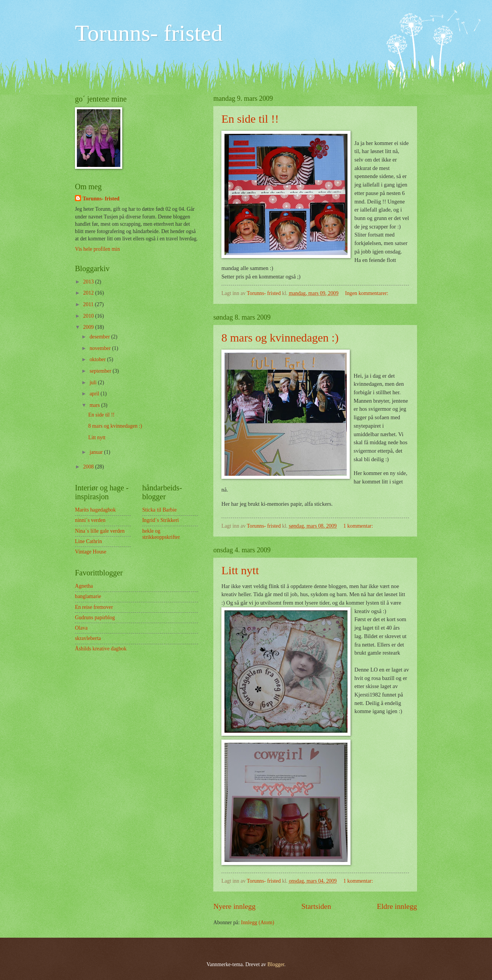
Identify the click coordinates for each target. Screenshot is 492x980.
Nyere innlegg (234, 906)
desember (100, 337)
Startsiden (316, 906)
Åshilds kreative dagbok (101, 649)
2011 (89, 304)
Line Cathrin (88, 541)
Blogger (276, 964)
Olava (81, 628)
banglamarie (88, 596)
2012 (89, 293)
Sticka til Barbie (160, 510)
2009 (89, 327)
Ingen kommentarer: (367, 293)
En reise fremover (94, 607)
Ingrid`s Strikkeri (160, 520)
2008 (89, 467)
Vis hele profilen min (97, 249)
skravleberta (88, 638)
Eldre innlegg (397, 906)
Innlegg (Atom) (258, 922)
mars (95, 405)
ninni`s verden (90, 520)
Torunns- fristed (149, 33)
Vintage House (91, 552)
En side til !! (250, 119)
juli (94, 382)
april (95, 394)
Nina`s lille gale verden (100, 531)
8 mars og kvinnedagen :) (280, 337)
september (101, 371)
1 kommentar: (359, 526)
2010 (89, 316)
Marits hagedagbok (95, 510)
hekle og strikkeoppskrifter (161, 534)
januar (97, 452)
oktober (98, 359)
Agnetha (84, 586)
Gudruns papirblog (95, 617)
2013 (89, 282)
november (101, 348)
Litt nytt (240, 570)
